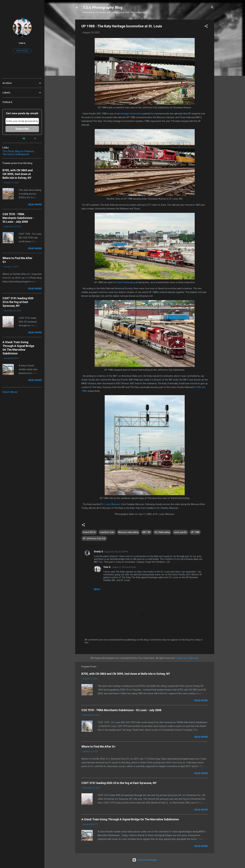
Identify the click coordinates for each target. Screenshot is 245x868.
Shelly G (99, 552)
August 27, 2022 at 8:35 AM (124, 567)
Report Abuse (10, 392)
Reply (97, 589)
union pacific (180, 532)
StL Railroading (162, 532)
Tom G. (107, 567)
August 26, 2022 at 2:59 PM (116, 552)
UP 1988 (195, 532)
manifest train (107, 532)
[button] (206, 27)
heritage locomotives (131, 114)
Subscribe (194, 658)
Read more (201, 700)
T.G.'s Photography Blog (103, 8)
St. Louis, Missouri (111, 504)
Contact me (181, 658)
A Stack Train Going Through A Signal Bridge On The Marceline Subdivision (130, 819)
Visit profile (22, 51)
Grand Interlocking (126, 282)
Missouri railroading (128, 532)
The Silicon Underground (16, 154)
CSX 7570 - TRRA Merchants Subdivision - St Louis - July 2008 (121, 710)
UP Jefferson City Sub (94, 538)
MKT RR (146, 532)
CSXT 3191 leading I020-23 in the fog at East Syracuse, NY (119, 783)
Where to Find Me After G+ (98, 747)
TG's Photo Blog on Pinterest (18, 151)
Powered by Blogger (145, 860)
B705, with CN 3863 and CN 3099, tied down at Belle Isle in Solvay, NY (126, 674)
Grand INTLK (89, 532)
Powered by (22, 138)
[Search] (212, 8)
